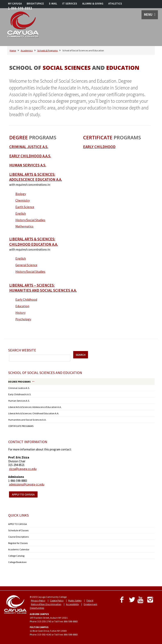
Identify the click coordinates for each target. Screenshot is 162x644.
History (20, 313)
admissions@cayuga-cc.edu (27, 484)
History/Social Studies (30, 220)
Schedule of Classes (18, 530)
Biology (21, 194)
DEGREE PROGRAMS (19, 382)
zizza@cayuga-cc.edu (23, 469)
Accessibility (72, 604)
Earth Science (25, 207)
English (21, 213)
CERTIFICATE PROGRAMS (21, 426)
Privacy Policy (38, 601)
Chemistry (23, 200)
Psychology (23, 319)
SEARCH (81, 355)
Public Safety (75, 601)
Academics (27, 50)
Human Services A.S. (19, 401)
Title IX (90, 601)
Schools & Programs (47, 50)
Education (22, 306)
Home (13, 50)
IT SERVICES (70, 4)
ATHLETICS (115, 4)
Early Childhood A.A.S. (30, 156)
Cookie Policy (57, 601)
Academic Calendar (19, 549)
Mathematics (24, 226)
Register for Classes (18, 543)
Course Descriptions (18, 537)
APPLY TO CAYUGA (18, 524)
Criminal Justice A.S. (29, 147)
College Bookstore (17, 562)
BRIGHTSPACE (35, 4)
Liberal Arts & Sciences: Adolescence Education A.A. (35, 407)
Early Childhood (26, 300)
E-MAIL (53, 4)
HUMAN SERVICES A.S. (28, 165)
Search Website (22, 350)
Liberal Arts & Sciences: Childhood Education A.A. (34, 413)
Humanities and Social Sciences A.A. (27, 420)
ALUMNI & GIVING (93, 4)
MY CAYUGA (15, 4)
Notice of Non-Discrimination (46, 604)
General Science (26, 265)
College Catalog (16, 556)
